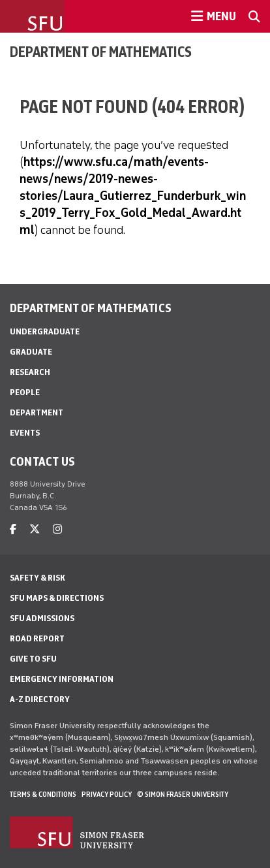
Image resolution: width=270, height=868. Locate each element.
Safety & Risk (37, 578)
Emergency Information (62, 679)
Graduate (31, 352)
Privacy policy (107, 794)
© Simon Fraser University (183, 794)
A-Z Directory (40, 699)
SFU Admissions (42, 618)
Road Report (37, 638)
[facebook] (13, 529)
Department (37, 412)
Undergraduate (45, 331)
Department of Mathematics (101, 52)
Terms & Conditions (43, 794)
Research (30, 372)
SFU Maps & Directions (57, 598)
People (25, 392)
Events (25, 433)
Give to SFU (33, 659)
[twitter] (35, 529)
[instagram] (57, 529)
